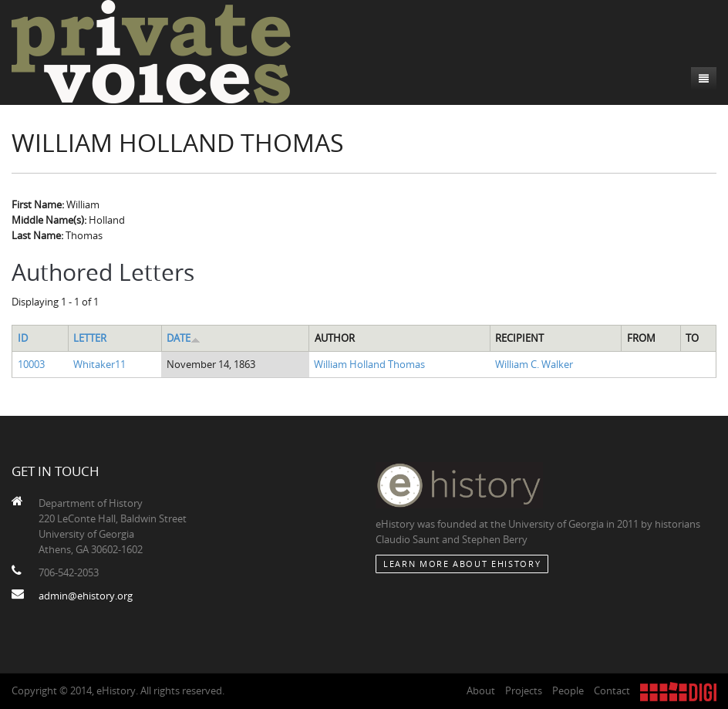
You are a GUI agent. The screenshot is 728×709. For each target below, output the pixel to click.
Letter (90, 338)
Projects (524, 690)
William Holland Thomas (369, 364)
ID (23, 338)
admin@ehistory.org (86, 596)
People (568, 690)
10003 (31, 364)
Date (184, 338)
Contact (612, 690)
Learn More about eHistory (462, 564)
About (481, 690)
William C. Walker (534, 364)
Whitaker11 (99, 364)
